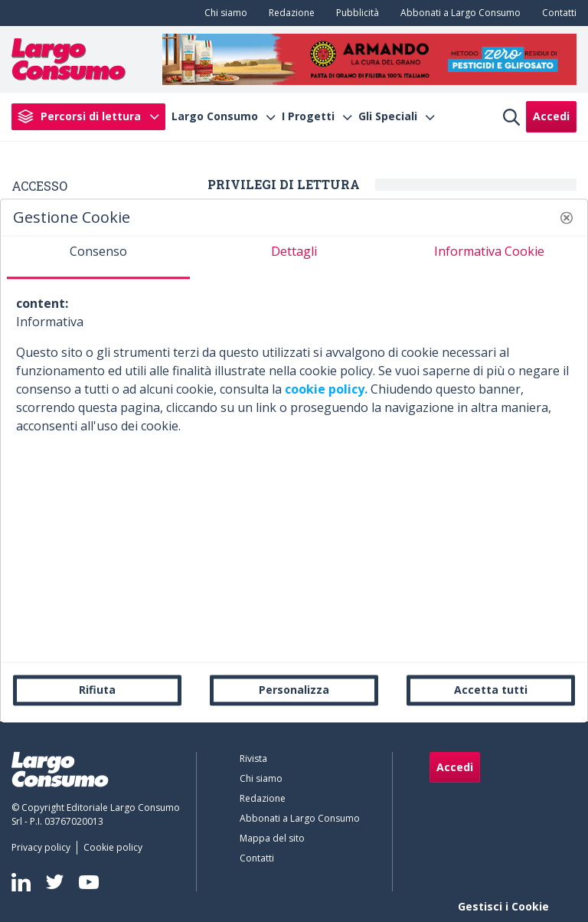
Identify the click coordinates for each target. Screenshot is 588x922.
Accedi (551, 116)
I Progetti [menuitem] (308, 116)
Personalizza (294, 690)
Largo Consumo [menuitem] (215, 116)
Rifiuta (97, 690)
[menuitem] (223, 13)
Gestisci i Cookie (503, 906)
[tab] (98, 257)
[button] (567, 217)
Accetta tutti (491, 690)
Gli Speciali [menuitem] (388, 116)
